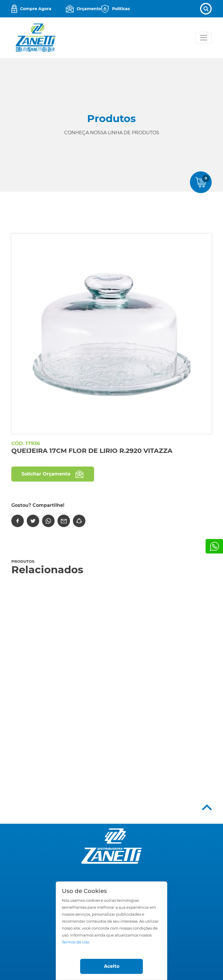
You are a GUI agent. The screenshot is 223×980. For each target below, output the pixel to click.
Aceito (112, 966)
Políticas (121, 9)
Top (207, 807)
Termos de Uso (75, 942)
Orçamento (89, 9)
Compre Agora (36, 9)
